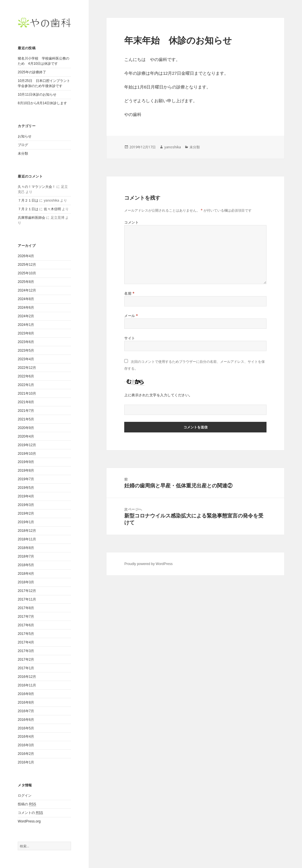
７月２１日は (28, 200)
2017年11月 (27, 599)
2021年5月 (26, 419)
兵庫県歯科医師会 (31, 218)
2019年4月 (26, 496)
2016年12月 (27, 677)
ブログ (23, 145)
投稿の (27, 804)
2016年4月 (26, 737)
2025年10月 (27, 273)
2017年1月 (26, 668)
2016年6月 (26, 720)
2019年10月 (27, 454)
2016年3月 (26, 745)
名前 (129, 293)
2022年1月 (26, 385)
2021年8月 (26, 402)
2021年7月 (26, 411)
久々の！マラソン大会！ (37, 187)
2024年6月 (26, 308)
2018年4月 (26, 574)
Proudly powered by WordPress (148, 564)
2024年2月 (26, 316)
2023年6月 (26, 342)
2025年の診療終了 (32, 72)
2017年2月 (26, 660)
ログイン (25, 796)
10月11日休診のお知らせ (37, 95)
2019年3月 (26, 505)
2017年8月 (26, 608)
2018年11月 (27, 539)
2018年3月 (26, 582)
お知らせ (25, 136)
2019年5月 (26, 488)
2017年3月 (26, 651)
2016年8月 (26, 702)
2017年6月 (26, 625)
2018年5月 (26, 565)
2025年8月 (26, 282)
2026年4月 (26, 256)
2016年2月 (26, 754)
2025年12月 (27, 265)
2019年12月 (27, 445)
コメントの (30, 813)
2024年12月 (27, 290)
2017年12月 (27, 591)
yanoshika (173, 147)
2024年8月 (26, 299)
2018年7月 (26, 556)
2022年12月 (27, 368)
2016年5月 (26, 728)
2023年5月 (26, 351)
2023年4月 (26, 359)
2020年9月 (26, 428)
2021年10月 (27, 393)
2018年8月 (26, 548)
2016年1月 (26, 762)
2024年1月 (26, 325)
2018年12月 (27, 531)
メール (131, 316)
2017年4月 (26, 642)
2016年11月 (27, 685)
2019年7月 (26, 479)
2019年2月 (26, 513)
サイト (130, 338)
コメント (131, 222)
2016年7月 (26, 711)
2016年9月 (26, 694)
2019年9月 (26, 462)
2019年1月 (26, 522)
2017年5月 (26, 634)
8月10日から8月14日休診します (42, 103)
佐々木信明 (52, 209)
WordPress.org (29, 821)
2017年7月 (26, 617)
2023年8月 (26, 333)
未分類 (23, 153)
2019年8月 (26, 471)
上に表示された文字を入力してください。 (158, 395)
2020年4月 (26, 436)
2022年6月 (26, 376)
